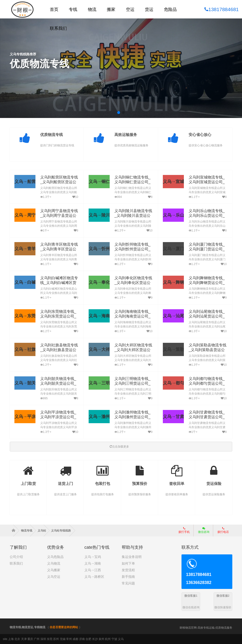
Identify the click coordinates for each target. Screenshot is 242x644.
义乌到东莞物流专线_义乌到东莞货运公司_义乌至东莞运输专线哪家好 (59, 316)
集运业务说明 (132, 557)
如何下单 (128, 563)
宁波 (114, 639)
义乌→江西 (93, 570)
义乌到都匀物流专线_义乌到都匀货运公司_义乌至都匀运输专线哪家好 (208, 384)
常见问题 (128, 583)
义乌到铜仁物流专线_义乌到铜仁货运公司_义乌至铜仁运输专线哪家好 (133, 182)
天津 (24, 639)
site (5, 639)
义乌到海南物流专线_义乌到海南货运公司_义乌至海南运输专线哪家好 (133, 316)
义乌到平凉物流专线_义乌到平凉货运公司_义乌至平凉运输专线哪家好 (59, 417)
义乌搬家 (54, 570)
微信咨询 (202, 532)
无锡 (63, 639)
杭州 (108, 639)
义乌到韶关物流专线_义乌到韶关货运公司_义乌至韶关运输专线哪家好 (59, 384)
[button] (119, 113)
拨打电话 (223, 530)
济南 (82, 639)
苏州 (56, 639)
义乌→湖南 (93, 563)
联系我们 (16, 563)
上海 (11, 639)
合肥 (88, 639)
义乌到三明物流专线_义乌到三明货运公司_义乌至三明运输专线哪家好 (133, 384)
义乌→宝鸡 (93, 557)
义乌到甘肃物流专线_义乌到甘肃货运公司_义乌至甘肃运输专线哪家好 (208, 417)
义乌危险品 (55, 557)
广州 (37, 639)
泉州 (101, 639)
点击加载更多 (119, 447)
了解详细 (25, 81)
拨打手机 (184, 530)
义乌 (121, 639)
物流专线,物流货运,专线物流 (28, 627)
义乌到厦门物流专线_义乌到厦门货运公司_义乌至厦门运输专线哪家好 (208, 249)
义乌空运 (54, 577)
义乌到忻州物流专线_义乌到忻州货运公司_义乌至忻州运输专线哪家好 (133, 249)
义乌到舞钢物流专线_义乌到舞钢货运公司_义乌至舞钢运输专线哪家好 (208, 283)
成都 (75, 639)
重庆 (30, 639)
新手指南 (128, 577)
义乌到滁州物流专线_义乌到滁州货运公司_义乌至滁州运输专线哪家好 (133, 417)
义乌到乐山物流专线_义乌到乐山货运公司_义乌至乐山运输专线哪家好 (208, 216)
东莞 (50, 639)
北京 (17, 639)
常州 (69, 639)
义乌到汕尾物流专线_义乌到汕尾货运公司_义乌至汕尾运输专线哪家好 (208, 316)
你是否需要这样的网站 (64, 627)
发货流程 (128, 570)
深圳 (43, 639)
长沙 (95, 639)
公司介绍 (16, 557)
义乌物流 (54, 563)
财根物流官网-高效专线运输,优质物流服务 (206, 628)
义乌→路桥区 (94, 577)
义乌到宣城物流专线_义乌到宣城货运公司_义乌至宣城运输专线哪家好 (208, 182)
